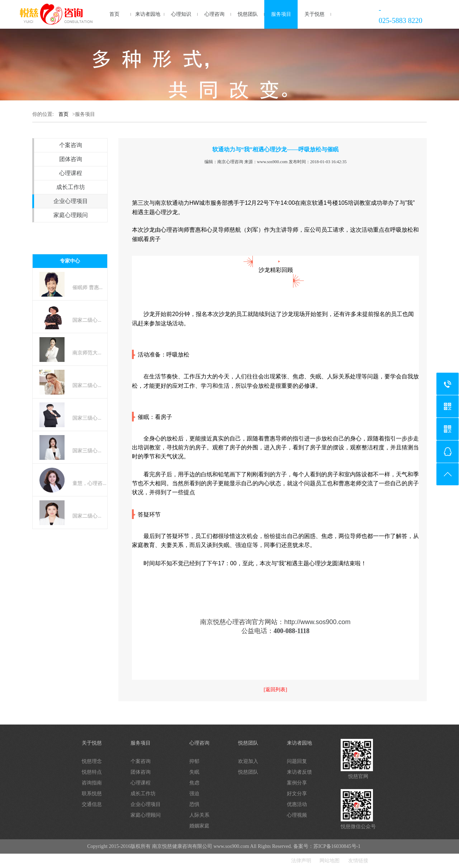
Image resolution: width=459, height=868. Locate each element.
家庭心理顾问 (71, 215)
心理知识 (181, 14)
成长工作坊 (71, 187)
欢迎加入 (248, 761)
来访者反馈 (299, 772)
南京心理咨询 (230, 162)
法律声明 (301, 861)
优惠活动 (297, 804)
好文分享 (297, 794)
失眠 (194, 772)
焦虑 (194, 783)
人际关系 (199, 815)
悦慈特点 (92, 772)
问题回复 (297, 761)
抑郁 (194, 761)
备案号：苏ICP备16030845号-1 (327, 846)
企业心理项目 (71, 201)
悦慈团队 (248, 14)
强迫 (194, 794)
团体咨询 (71, 159)
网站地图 (330, 861)
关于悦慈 (314, 14)
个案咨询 (71, 145)
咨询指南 (92, 783)
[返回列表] (275, 690)
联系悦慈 (92, 794)
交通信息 (92, 804)
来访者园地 (148, 14)
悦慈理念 (92, 761)
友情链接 (358, 861)
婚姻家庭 (199, 826)
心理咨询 (214, 14)
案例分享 (297, 783)
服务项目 (281, 14)
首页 (114, 14)
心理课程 (71, 173)
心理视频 (297, 815)
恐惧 (194, 804)
